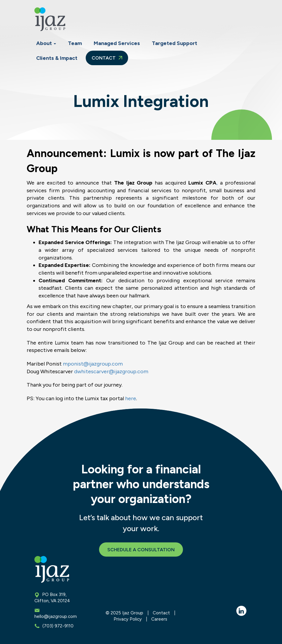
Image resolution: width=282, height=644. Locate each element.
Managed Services (117, 43)
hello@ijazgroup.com (56, 616)
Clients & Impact (57, 58)
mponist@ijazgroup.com (93, 364)
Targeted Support (175, 43)
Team (75, 43)
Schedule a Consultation (141, 550)
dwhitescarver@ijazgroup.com (111, 371)
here (131, 398)
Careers (159, 619)
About (46, 43)
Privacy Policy (128, 619)
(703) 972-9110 (58, 626)
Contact (107, 58)
